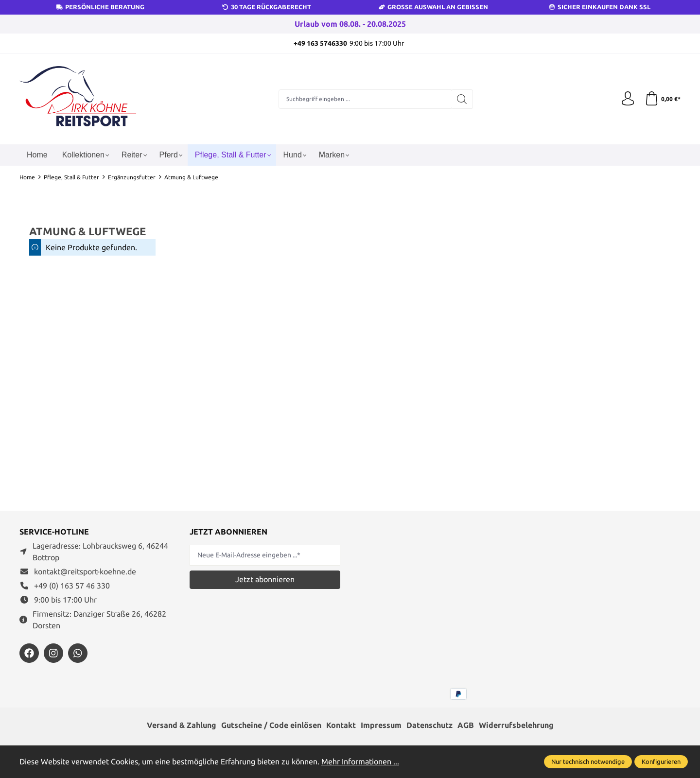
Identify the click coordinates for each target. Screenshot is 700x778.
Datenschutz (429, 726)
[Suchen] (462, 99)
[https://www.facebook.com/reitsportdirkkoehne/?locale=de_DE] (29, 653)
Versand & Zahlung (182, 726)
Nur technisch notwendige (588, 761)
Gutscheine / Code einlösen (271, 726)
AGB (466, 726)
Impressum (381, 726)
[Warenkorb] (662, 99)
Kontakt (341, 726)
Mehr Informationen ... (360, 761)
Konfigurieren (661, 761)
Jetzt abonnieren (265, 579)
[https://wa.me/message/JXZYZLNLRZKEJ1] (78, 653)
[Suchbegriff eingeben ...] (365, 99)
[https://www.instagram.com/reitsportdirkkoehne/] (53, 653)
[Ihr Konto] (627, 99)
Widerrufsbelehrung (516, 726)
